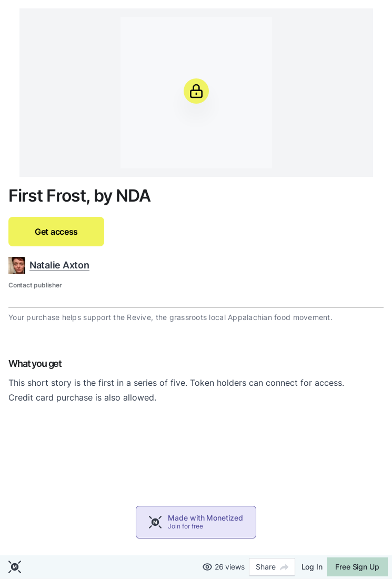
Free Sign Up (357, 567)
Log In (312, 567)
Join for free (185, 526)
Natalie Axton (59, 265)
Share (272, 567)
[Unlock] (196, 91)
